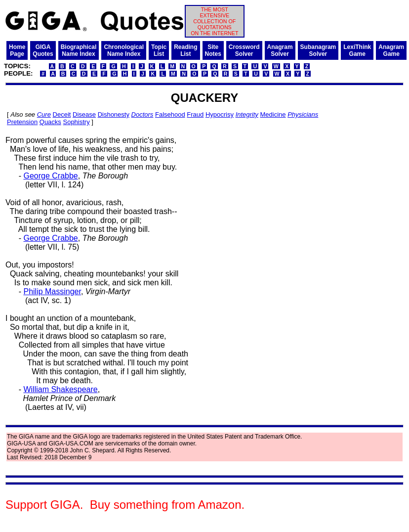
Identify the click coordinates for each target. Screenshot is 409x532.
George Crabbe (50, 176)
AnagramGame (391, 50)
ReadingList (185, 50)
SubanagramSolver (318, 50)
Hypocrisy (220, 114)
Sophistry (76, 122)
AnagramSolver (280, 50)
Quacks (50, 122)
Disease (84, 114)
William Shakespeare (60, 389)
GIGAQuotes (43, 50)
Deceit (62, 114)
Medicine (273, 114)
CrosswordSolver (244, 50)
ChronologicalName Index (124, 50)
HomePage (17, 50)
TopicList (159, 50)
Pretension (22, 122)
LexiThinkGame (357, 50)
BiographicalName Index (79, 50)
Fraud (195, 114)
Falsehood (170, 114)
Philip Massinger (52, 291)
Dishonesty (114, 114)
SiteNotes (213, 50)
